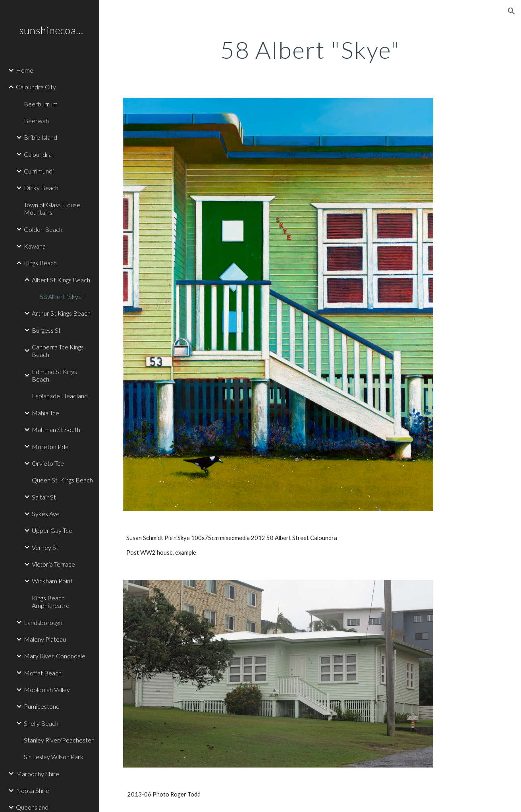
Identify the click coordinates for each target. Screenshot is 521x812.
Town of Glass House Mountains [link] (52, 208)
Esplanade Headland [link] (60, 396)
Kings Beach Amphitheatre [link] (51, 602)
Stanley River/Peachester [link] (59, 740)
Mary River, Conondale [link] (55, 656)
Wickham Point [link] (52, 581)
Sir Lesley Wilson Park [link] (54, 757)
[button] (511, 11)
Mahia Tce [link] (45, 413)
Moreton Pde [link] (50, 447)
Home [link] (25, 70)
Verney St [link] (45, 547)
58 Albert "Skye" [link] (62, 296)
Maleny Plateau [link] (45, 639)
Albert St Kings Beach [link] (61, 280)
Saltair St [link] (44, 497)
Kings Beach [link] (40, 263)
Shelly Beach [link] (41, 723)
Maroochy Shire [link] (38, 774)
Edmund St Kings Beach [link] (54, 375)
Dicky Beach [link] (41, 188)
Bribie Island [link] (41, 137)
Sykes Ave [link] (46, 514)
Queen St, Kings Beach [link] (62, 480)
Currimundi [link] (39, 171)
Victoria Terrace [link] (53, 564)
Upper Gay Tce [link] (52, 530)
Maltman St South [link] (56, 429)
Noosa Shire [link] (33, 790)
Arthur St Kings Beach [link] (61, 313)
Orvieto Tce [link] (48, 463)
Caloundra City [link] (36, 87)
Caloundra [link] (38, 154)
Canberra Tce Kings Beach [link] (58, 351)
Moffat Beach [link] (43, 673)
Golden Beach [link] (43, 229)
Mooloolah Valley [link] (47, 690)
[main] (310, 50)
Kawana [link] (35, 246)
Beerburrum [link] (41, 104)
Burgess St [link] (46, 330)
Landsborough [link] (43, 622)
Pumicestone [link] (42, 706)
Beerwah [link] (36, 121)
